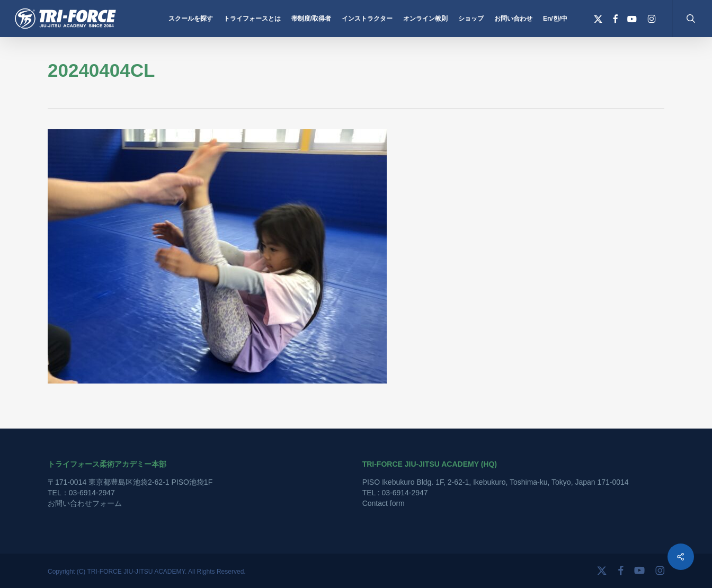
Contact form (384, 503)
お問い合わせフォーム (85, 503)
